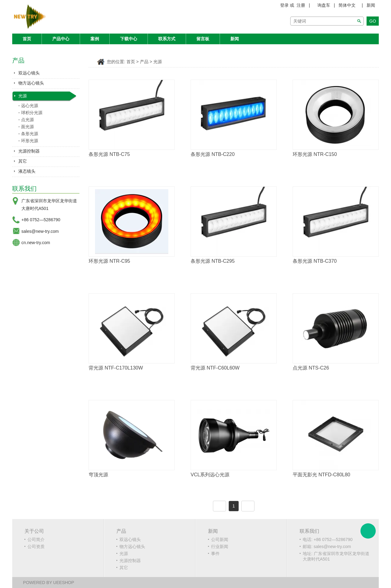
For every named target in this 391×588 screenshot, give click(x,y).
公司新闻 (220, 539)
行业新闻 (220, 547)
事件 (215, 554)
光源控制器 (29, 151)
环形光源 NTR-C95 (109, 261)
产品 (144, 62)
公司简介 (36, 539)
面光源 (27, 127)
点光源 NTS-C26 (311, 368)
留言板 (203, 39)
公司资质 (36, 547)
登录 (284, 5)
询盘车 (324, 5)
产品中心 (61, 39)
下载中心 (129, 39)
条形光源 (30, 134)
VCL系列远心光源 (210, 475)
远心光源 (30, 106)
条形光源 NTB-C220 (213, 154)
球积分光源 (32, 113)
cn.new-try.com (36, 243)
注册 (301, 5)
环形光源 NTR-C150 (315, 154)
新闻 (371, 5)
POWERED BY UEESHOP (49, 583)
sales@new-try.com (40, 231)
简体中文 (347, 5)
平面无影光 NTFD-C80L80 (321, 475)
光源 (23, 96)
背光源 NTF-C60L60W (215, 368)
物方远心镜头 (31, 83)
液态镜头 (27, 171)
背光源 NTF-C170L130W (116, 368)
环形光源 (30, 141)
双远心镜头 (29, 73)
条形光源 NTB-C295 (213, 261)
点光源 (27, 120)
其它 (23, 161)
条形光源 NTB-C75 (109, 154)
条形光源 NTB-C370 (315, 261)
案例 (95, 39)
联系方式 (167, 39)
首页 (27, 39)
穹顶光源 (98, 475)
